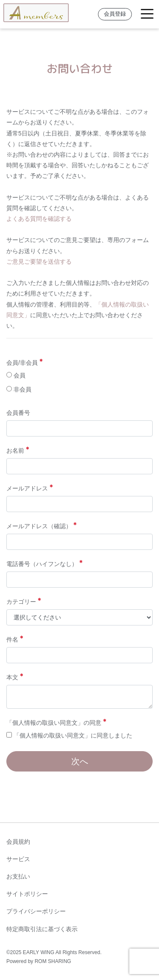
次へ (80, 761)
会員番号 (18, 413)
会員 (16, 375)
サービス (18, 859)
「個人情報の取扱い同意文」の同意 (56, 722)
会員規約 (18, 842)
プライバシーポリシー (36, 911)
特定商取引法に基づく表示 (42, 929)
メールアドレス (29, 488)
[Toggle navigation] (147, 14)
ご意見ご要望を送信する (39, 262)
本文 (15, 677)
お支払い (18, 876)
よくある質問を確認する (39, 219)
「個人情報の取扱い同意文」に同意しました (69, 735)
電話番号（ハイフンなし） (44, 563)
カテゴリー (24, 601)
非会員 (19, 389)
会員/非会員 (24, 362)
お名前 (18, 450)
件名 (15, 639)
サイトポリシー (27, 894)
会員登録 (115, 14)
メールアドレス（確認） (41, 526)
